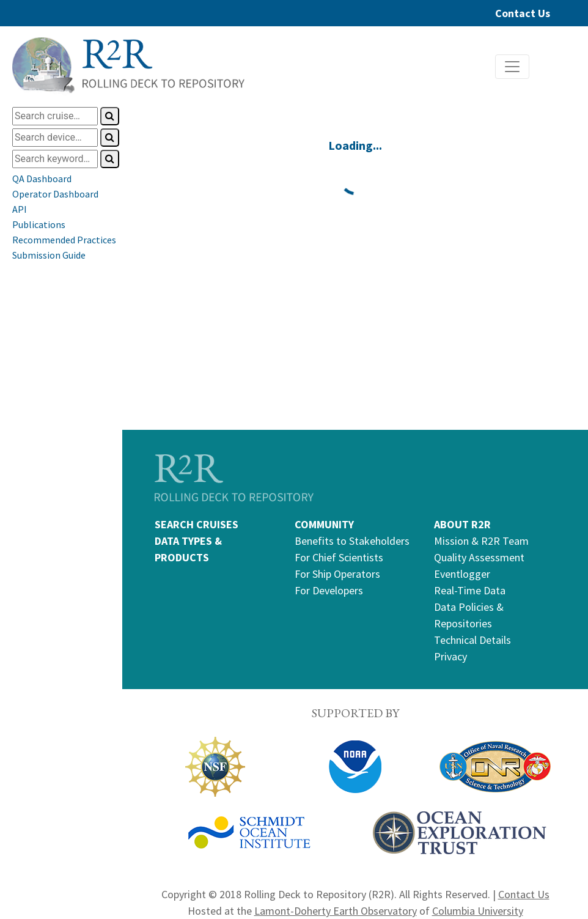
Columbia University (478, 911)
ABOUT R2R (462, 524)
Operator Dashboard (55, 194)
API (20, 209)
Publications (39, 224)
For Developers (329, 590)
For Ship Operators (337, 574)
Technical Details (472, 640)
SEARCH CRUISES (197, 524)
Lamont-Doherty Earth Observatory (336, 911)
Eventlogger (462, 574)
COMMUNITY (324, 524)
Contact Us (523, 13)
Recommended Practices (64, 240)
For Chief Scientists (339, 557)
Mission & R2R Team (481, 541)
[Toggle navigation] (512, 67)
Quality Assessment (479, 557)
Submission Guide (49, 255)
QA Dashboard (42, 179)
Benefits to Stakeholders (352, 541)
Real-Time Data (470, 590)
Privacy (450, 656)
